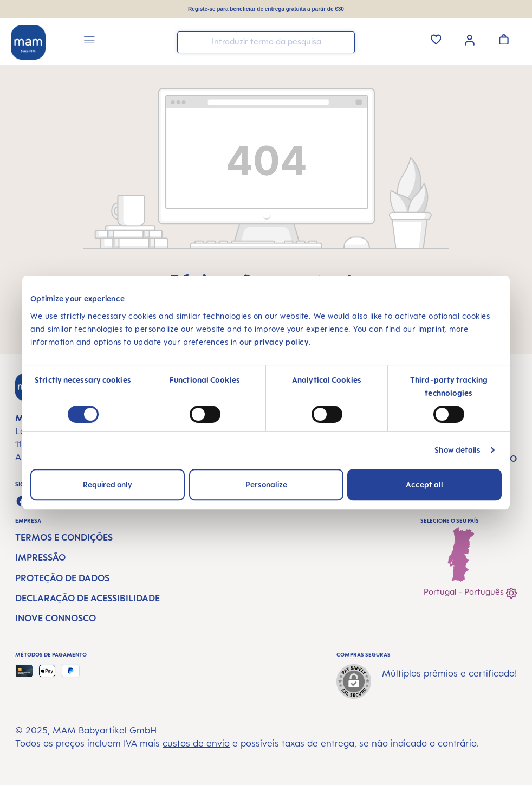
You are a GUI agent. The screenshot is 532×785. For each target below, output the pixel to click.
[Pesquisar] (344, 41)
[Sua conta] (470, 39)
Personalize (266, 484)
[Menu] (89, 41)
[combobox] (266, 42)
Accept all (424, 484)
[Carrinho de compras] (504, 39)
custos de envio (196, 743)
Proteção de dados (62, 578)
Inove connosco (56, 618)
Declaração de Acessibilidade (87, 598)
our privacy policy (274, 342)
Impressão (40, 557)
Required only (108, 484)
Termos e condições (64, 537)
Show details (458, 450)
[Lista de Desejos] (436, 39)
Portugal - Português (470, 593)
